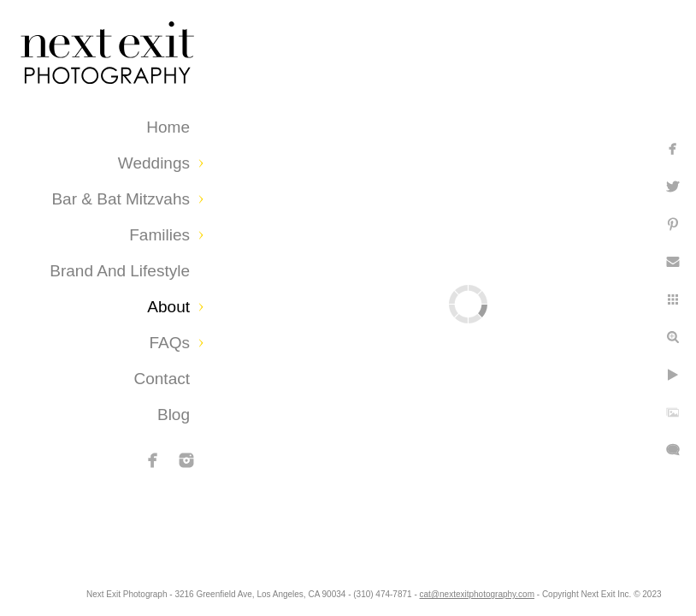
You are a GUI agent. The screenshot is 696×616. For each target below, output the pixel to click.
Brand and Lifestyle (120, 271)
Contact (162, 379)
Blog (174, 415)
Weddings (154, 163)
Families (159, 235)
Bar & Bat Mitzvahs (121, 199)
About (168, 307)
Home (168, 127)
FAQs (169, 343)
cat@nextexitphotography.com (569, 594)
